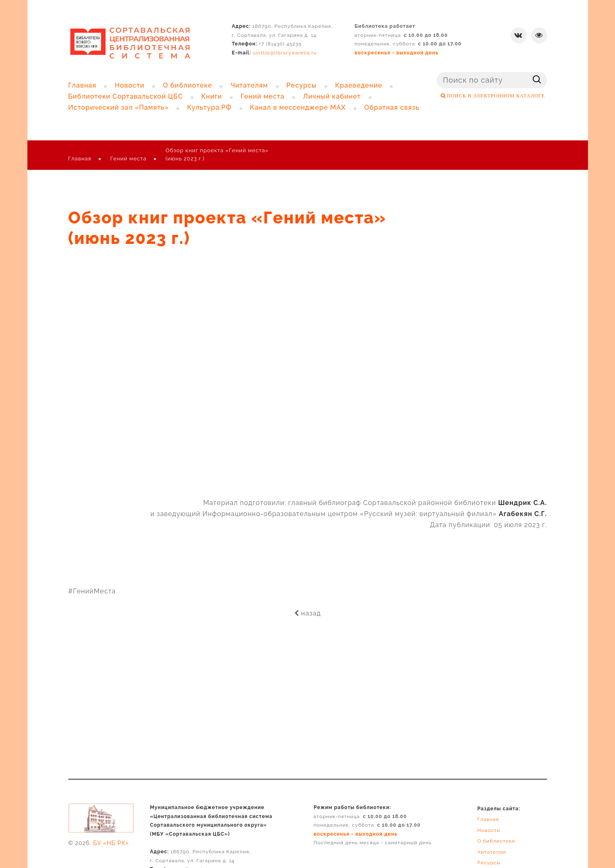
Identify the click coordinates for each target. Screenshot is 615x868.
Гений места (128, 159)
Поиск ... (437, 72)
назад (308, 613)
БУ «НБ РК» (111, 843)
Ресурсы (489, 863)
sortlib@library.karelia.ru (285, 53)
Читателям (491, 852)
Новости (489, 830)
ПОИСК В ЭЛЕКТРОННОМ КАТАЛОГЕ (495, 96)
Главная (80, 159)
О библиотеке (496, 841)
